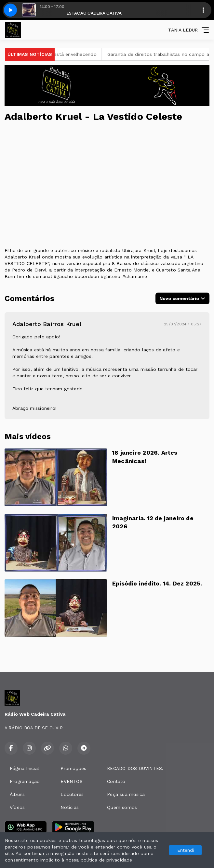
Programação (25, 781)
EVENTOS (71, 781)
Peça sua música (126, 794)
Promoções (73, 768)
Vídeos (17, 807)
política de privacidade (107, 860)
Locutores (72, 794)
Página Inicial (24, 768)
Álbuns (17, 794)
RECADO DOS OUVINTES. (135, 768)
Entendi (186, 850)
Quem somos (122, 807)
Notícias (70, 807)
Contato (116, 781)
